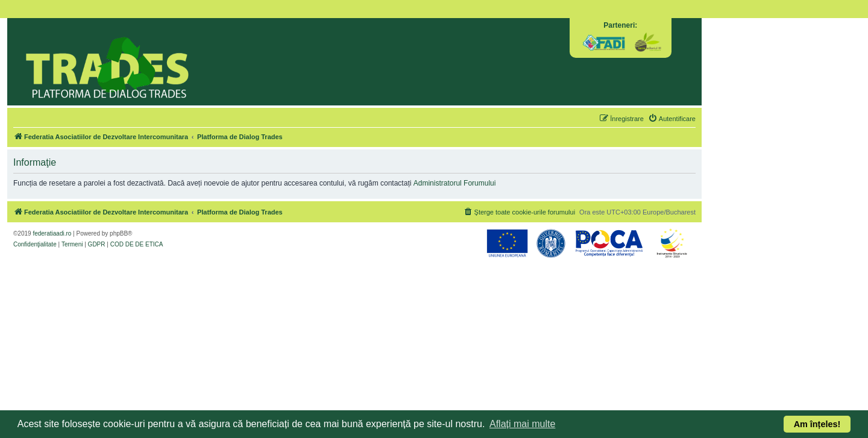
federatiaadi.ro (52, 233)
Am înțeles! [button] (817, 424)
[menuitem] (672, 119)
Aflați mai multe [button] (522, 424)
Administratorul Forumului (455, 183)
